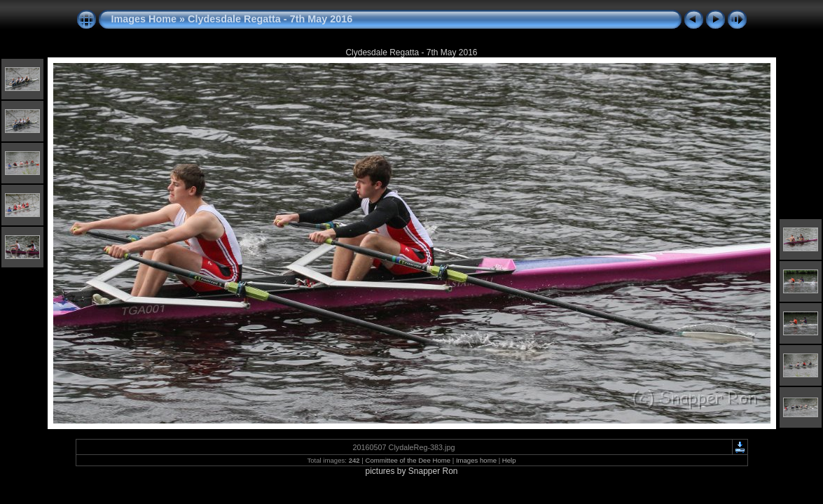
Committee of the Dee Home (408, 460)
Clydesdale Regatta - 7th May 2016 (270, 19)
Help (509, 460)
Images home (476, 460)
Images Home (144, 19)
